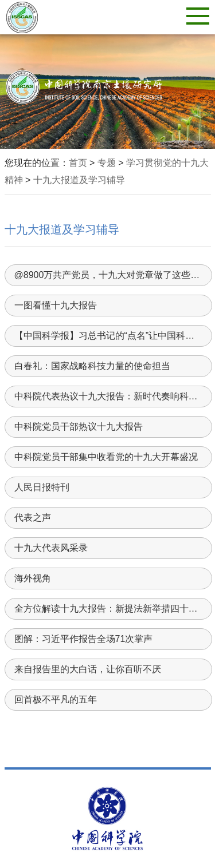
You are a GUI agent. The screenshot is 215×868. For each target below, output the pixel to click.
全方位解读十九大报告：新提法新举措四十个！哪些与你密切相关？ (108, 609)
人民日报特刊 (42, 487)
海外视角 (33, 578)
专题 (107, 163)
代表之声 (33, 518)
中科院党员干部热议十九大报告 (79, 427)
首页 (78, 163)
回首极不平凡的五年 (56, 699)
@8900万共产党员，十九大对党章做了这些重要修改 (108, 275)
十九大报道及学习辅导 (79, 180)
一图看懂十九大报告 (56, 305)
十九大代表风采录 (51, 548)
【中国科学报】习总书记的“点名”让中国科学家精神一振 (108, 336)
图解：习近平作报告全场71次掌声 (84, 639)
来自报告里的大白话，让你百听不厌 (88, 669)
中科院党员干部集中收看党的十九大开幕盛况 (106, 457)
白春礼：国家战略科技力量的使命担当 (92, 366)
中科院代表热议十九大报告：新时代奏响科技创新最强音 (108, 396)
